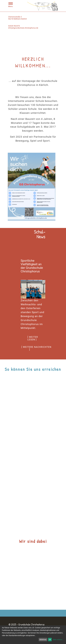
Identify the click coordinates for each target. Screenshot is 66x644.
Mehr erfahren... (58, 640)
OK (50, 640)
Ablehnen (43, 640)
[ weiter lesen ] (33, 338)
